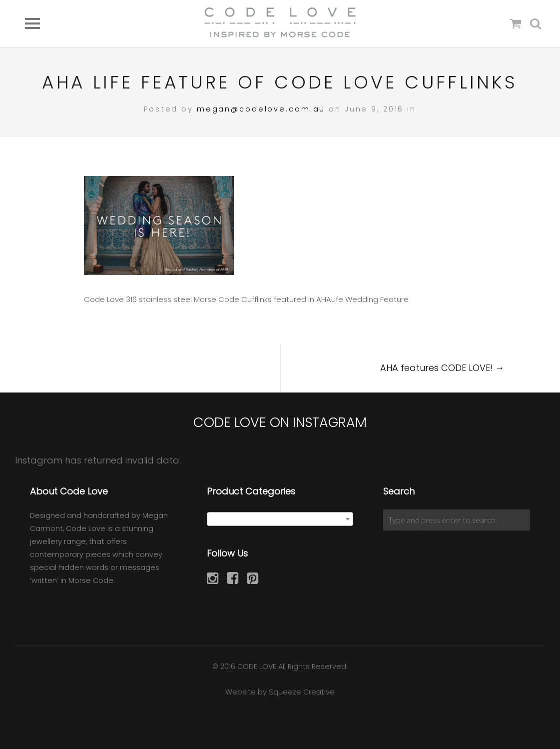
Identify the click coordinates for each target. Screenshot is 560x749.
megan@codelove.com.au (261, 109)
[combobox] (280, 519)
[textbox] (280, 519)
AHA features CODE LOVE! (442, 368)
